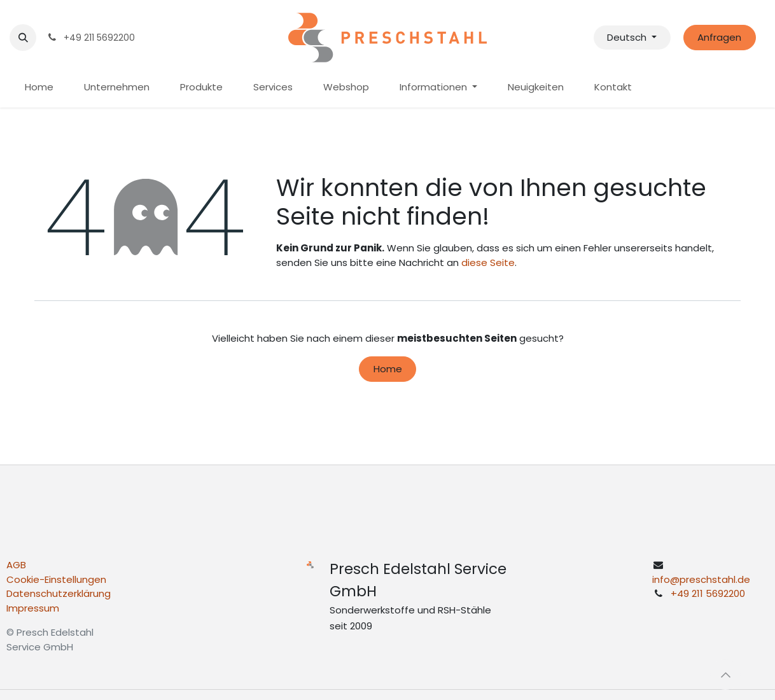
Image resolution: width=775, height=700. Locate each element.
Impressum (33, 608)
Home (388, 369)
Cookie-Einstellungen (56, 579)
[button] (23, 38)
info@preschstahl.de (701, 579)
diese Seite (488, 262)
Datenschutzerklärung (59, 593)
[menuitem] (39, 87)
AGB (16, 565)
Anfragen (719, 37)
